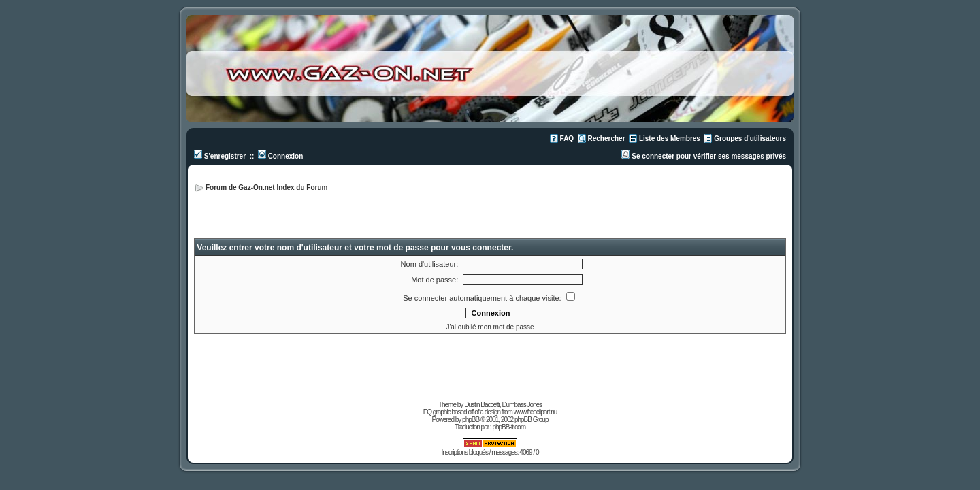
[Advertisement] (625, 204)
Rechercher (607, 138)
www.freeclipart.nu (536, 412)
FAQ (567, 138)
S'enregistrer (220, 156)
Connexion (280, 156)
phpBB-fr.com (509, 427)
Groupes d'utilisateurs (750, 138)
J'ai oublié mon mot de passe (490, 327)
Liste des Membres (670, 138)
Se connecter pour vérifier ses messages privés (704, 156)
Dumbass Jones (522, 405)
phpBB (471, 420)
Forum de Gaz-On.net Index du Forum (266, 187)
